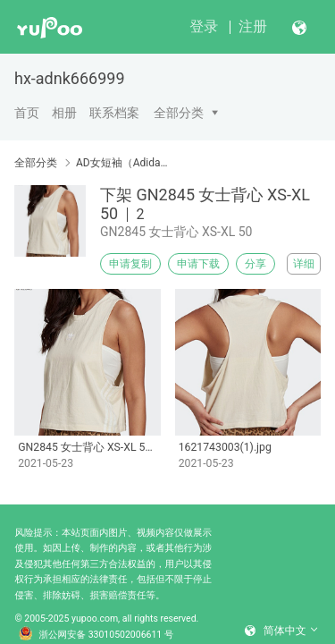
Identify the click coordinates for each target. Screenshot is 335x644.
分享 (255, 264)
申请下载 (198, 264)
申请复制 (130, 264)
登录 (204, 26)
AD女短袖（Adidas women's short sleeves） (123, 163)
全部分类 (179, 113)
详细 (304, 264)
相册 (64, 113)
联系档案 (114, 113)
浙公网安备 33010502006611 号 (96, 635)
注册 (253, 26)
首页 (27, 113)
